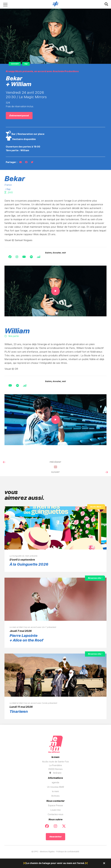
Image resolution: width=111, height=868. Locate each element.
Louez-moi (55, 810)
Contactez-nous (55, 814)
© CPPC (35, 852)
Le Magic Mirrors (33, 97)
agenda (55, 782)
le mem (55, 791)
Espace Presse (55, 805)
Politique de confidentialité (68, 852)
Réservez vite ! (95, 578)
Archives (55, 796)
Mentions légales (47, 852)
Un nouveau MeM (55, 787)
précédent (55, 462)
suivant (55, 472)
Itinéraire (55, 773)
